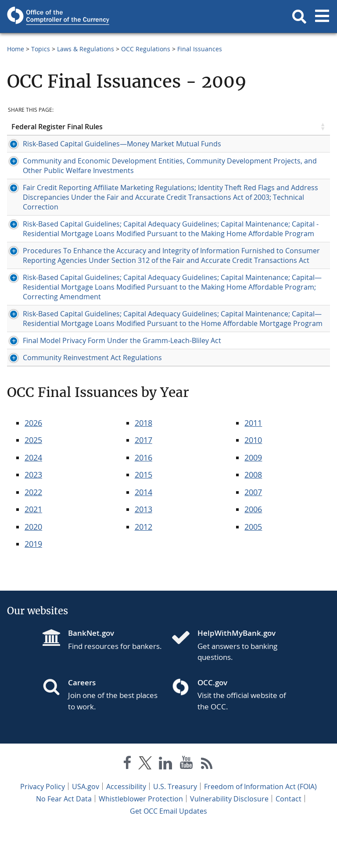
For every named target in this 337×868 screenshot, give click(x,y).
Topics (41, 49)
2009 (253, 496)
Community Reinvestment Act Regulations (81, 396)
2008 (253, 513)
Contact (289, 837)
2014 (143, 531)
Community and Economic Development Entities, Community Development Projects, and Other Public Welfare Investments (113, 166)
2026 (33, 461)
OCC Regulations (146, 49)
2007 (253, 531)
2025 (33, 478)
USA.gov (86, 825)
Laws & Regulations (86, 49)
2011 (253, 461)
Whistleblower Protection (141, 837)
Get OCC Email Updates (168, 850)
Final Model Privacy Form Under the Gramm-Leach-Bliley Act (111, 379)
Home (16, 49)
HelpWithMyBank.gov (237, 671)
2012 (143, 565)
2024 (33, 496)
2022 (33, 531)
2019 (33, 582)
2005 (253, 565)
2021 (33, 548)
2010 (253, 478)
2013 (143, 548)
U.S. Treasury (175, 825)
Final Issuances (200, 49)
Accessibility (126, 825)
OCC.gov (212, 721)
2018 (143, 461)
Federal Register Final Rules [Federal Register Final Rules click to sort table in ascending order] (57, 127)
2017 (143, 478)
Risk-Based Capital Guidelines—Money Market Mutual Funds (111, 144)
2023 (33, 513)
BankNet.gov (91, 671)
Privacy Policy (43, 825)
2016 (143, 496)
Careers (82, 721)
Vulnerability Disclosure (229, 837)
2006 (253, 548)
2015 (143, 513)
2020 (33, 565)
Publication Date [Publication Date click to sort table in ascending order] (265, 127)
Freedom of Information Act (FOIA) (260, 825)
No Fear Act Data (64, 837)
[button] (299, 17)
